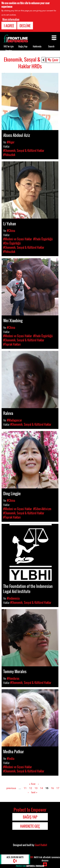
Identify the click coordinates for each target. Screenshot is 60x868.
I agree (9, 26)
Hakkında (37, 46)
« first (32, 784)
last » (34, 792)
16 (52, 788)
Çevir (55, 60)
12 (31, 788)
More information (11, 19)
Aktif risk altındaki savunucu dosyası (45, 859)
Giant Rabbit (41, 845)
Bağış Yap (23, 46)
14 (41, 788)
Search (51, 46)
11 (25, 788)
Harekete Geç (30, 826)
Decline (25, 26)
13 (36, 788)
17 (58, 788)
